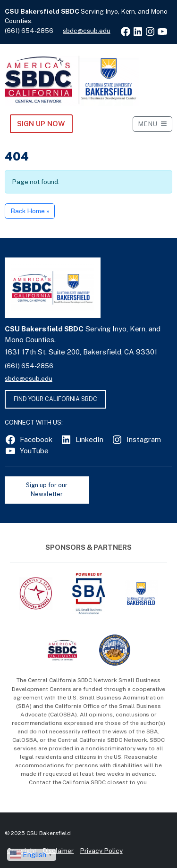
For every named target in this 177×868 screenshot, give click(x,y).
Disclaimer (58, 851)
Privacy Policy (101, 851)
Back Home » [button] (30, 211)
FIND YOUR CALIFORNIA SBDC (55, 399)
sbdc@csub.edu (86, 31)
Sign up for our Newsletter (46, 490)
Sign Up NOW (41, 124)
